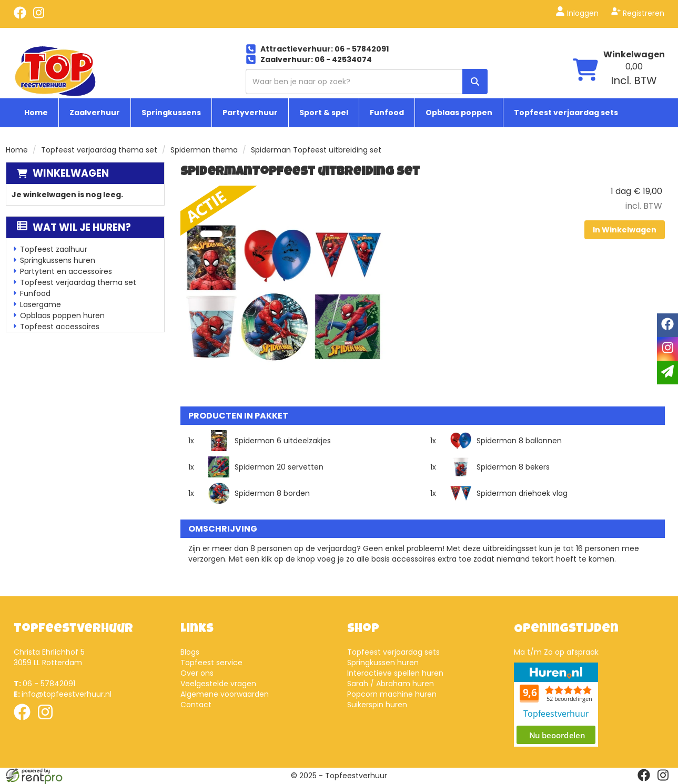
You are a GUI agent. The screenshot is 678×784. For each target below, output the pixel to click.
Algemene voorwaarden (225, 694)
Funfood (387, 113)
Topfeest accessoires (60, 327)
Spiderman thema (204, 150)
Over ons (197, 673)
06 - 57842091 (44, 684)
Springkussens (171, 113)
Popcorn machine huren (392, 694)
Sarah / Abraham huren (391, 684)
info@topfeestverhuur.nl (63, 694)
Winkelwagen (71, 173)
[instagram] (39, 16)
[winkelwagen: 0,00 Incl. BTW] (634, 74)
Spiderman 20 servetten (279, 467)
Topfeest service (211, 663)
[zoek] (475, 82)
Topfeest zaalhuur (54, 249)
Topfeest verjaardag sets (566, 113)
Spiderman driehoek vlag (522, 493)
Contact (196, 705)
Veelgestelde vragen (218, 684)
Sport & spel (324, 113)
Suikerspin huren (377, 705)
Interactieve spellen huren (395, 673)
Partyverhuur (250, 113)
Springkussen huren (383, 663)
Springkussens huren (58, 260)
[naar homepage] (55, 70)
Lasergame (41, 304)
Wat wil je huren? (74, 227)
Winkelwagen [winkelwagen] (634, 54)
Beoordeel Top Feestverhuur (556, 705)
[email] (667, 373)
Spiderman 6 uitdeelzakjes (283, 441)
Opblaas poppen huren (62, 315)
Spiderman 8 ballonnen (519, 441)
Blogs (190, 652)
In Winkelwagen (625, 230)
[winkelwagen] (585, 71)
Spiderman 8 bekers (513, 467)
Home (36, 113)
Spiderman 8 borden (272, 493)
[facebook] (20, 16)
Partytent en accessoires (66, 271)
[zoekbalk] (367, 82)
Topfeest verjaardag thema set (99, 150)
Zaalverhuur (95, 113)
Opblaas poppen (459, 113)
